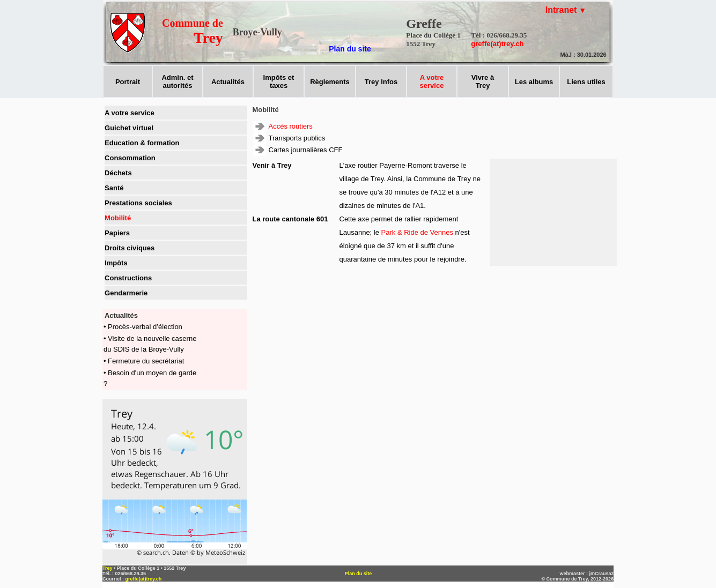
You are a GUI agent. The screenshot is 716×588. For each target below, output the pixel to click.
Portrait (128, 82)
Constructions (128, 278)
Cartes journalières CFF (306, 150)
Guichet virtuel (129, 128)
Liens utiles (586, 82)
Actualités (228, 82)
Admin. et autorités (177, 81)
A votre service (130, 113)
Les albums (534, 82)
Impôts (116, 263)
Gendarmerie (126, 293)
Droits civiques (130, 248)
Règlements (330, 82)
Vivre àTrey (483, 81)
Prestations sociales (138, 203)
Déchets (118, 173)
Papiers (117, 233)
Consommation (130, 158)
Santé (114, 188)
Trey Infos (381, 82)
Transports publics (297, 138)
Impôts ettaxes (279, 81)
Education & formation (142, 143)
